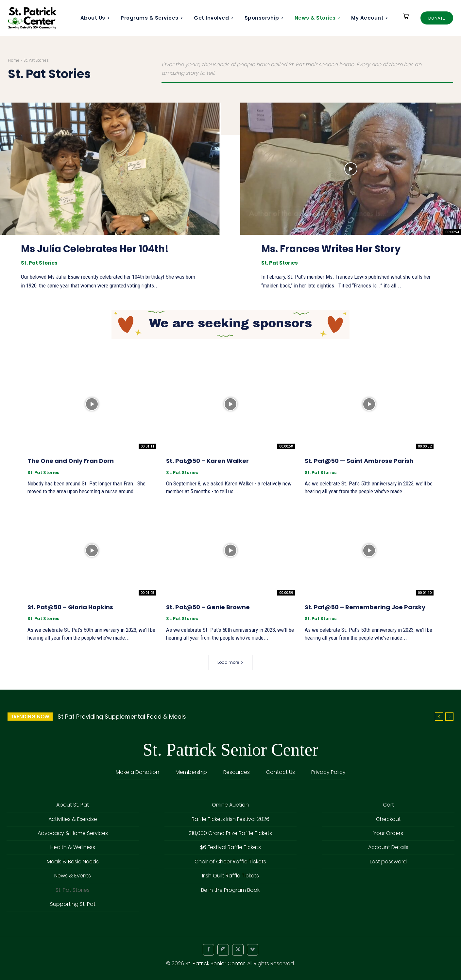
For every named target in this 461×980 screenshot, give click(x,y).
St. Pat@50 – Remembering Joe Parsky (365, 607)
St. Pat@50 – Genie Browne (208, 607)
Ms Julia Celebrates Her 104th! (97, 249)
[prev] (439, 717)
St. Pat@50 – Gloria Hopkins (70, 607)
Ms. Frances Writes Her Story (333, 249)
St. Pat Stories (39, 263)
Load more (230, 662)
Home (14, 60)
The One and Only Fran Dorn (71, 461)
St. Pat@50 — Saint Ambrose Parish (359, 461)
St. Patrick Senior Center (215, 964)
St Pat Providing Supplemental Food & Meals (122, 717)
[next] (449, 717)
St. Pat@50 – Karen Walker (207, 461)
